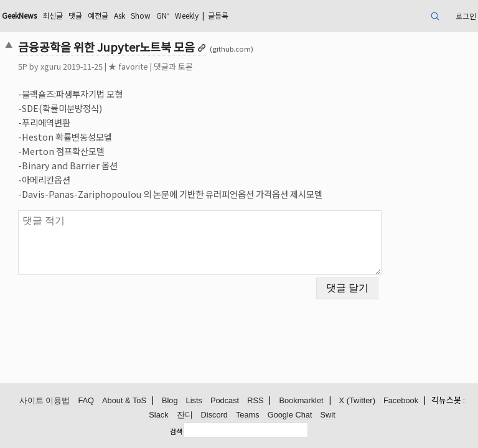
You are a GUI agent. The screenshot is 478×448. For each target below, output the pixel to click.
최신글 (53, 15)
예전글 (98, 15)
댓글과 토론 (173, 66)
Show (141, 15)
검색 (176, 431)
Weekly (187, 15)
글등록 (218, 15)
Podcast (225, 400)
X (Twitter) (357, 400)
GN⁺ (163, 15)
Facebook (401, 400)
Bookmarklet (301, 400)
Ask (119, 15)
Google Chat (290, 415)
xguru (51, 66)
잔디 (185, 415)
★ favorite (128, 66)
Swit (328, 415)
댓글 (75, 15)
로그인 (466, 16)
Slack (158, 415)
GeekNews (19, 15)
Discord (214, 415)
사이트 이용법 (45, 400)
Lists (194, 400)
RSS (255, 400)
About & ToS (124, 400)
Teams (248, 415)
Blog (170, 400)
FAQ (86, 400)
